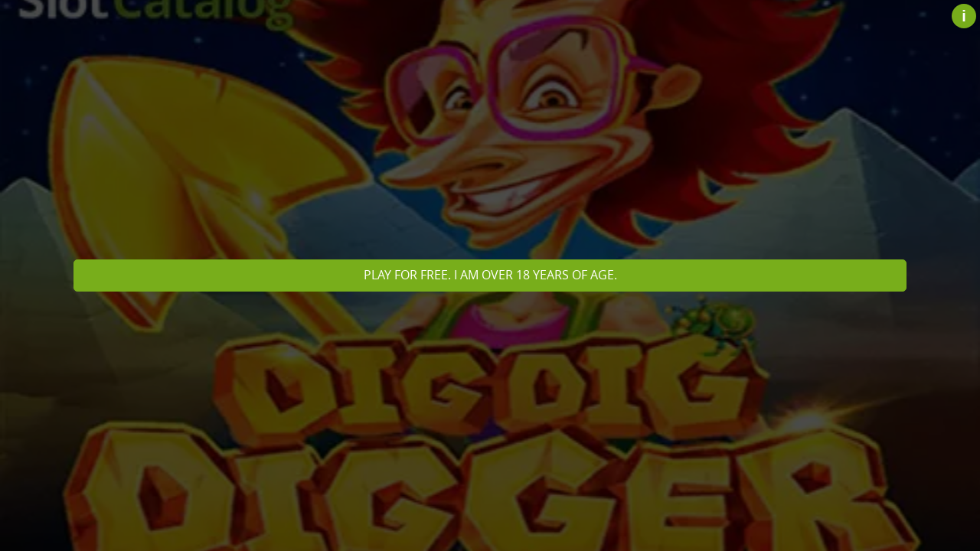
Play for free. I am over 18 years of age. (490, 275)
